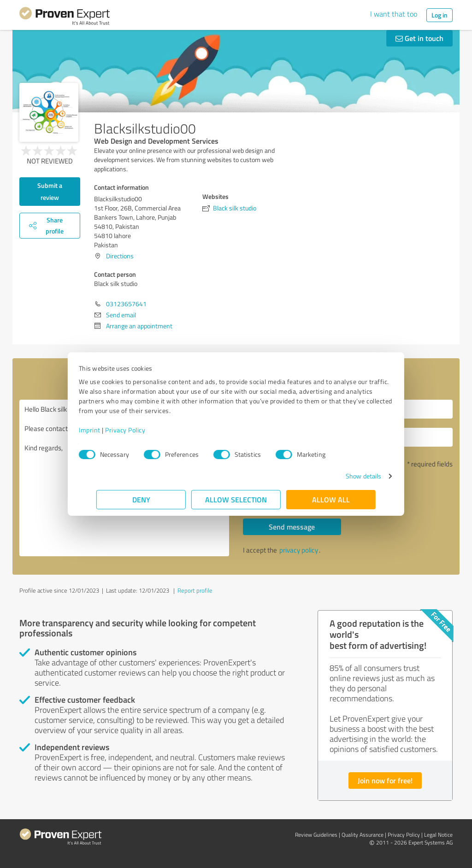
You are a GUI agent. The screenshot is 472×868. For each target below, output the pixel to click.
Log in (440, 15)
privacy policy (299, 550)
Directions (120, 256)
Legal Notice (438, 835)
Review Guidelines (316, 835)
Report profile (195, 590)
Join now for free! (385, 780)
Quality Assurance (363, 835)
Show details (346, 476)
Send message (292, 527)
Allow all (331, 499)
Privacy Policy (143, 430)
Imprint (107, 430)
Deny (141, 499)
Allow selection (236, 499)
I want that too (394, 14)
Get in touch (419, 38)
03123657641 (126, 304)
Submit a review (50, 191)
